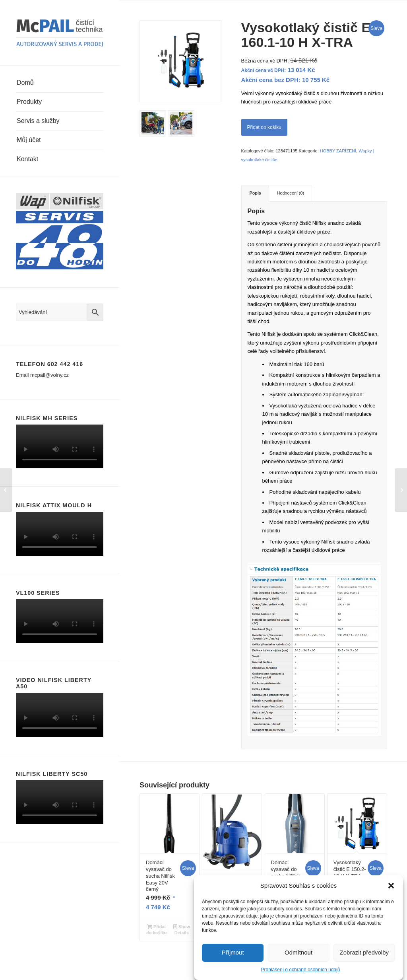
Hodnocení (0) (291, 193)
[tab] (255, 193)
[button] (391, 886)
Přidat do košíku (264, 127)
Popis (255, 193)
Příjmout (233, 952)
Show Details (182, 929)
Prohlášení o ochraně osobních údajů (301, 970)
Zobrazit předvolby (364, 952)
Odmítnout (298, 952)
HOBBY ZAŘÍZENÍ (338, 151)
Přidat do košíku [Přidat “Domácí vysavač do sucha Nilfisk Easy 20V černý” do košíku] (156, 929)
